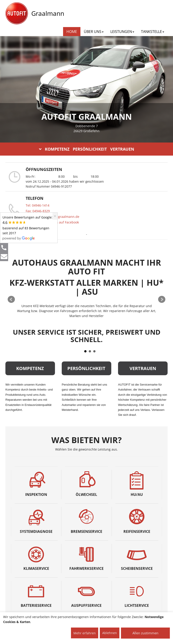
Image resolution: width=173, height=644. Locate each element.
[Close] (55, 216)
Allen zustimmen (145, 633)
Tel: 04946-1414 (38, 205)
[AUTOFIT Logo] (17, 14)
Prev (11, 299)
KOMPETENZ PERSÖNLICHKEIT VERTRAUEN (87, 149)
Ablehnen (110, 633)
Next (162, 299)
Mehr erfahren (85, 633)
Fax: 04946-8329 (38, 211)
